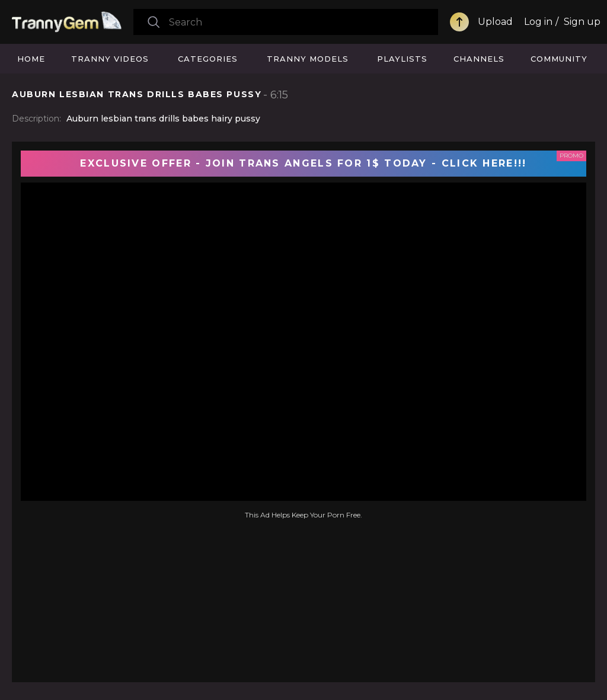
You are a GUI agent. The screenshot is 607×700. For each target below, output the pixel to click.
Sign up (582, 22)
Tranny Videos (110, 59)
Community (559, 59)
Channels (479, 59)
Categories (208, 59)
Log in (538, 22)
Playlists (402, 59)
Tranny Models (308, 59)
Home (31, 59)
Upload (495, 22)
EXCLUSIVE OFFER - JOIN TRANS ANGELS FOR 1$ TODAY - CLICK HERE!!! (303, 163)
